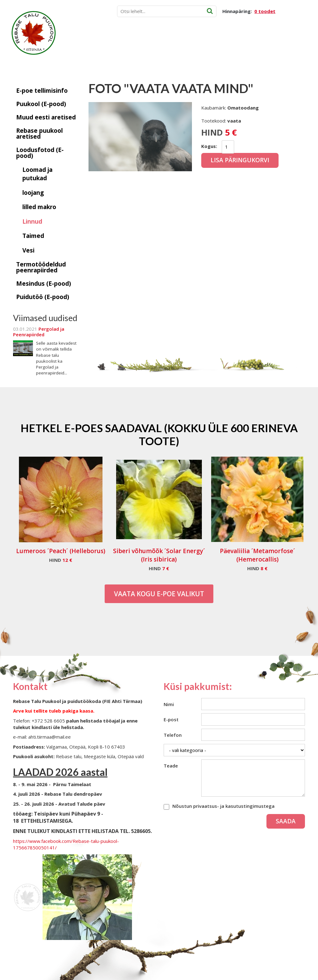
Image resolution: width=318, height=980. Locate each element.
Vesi (28, 250)
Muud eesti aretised (46, 117)
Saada (286, 821)
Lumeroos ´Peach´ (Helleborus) (61, 551)
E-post (171, 719)
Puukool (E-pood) (41, 104)
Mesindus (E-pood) (44, 284)
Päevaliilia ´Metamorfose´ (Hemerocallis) (257, 555)
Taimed (33, 236)
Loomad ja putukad (37, 174)
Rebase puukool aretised (39, 134)
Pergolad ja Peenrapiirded (39, 332)
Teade (171, 766)
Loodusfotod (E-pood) (40, 153)
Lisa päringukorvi (240, 160)
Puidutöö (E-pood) (43, 297)
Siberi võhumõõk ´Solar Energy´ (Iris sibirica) (159, 555)
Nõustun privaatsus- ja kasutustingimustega (223, 806)
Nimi (169, 704)
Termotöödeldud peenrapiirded (41, 267)
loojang (33, 193)
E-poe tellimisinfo (42, 91)
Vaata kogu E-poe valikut (159, 594)
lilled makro (39, 207)
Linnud (32, 222)
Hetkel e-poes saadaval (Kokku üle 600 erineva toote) (159, 434)
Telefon (173, 735)
